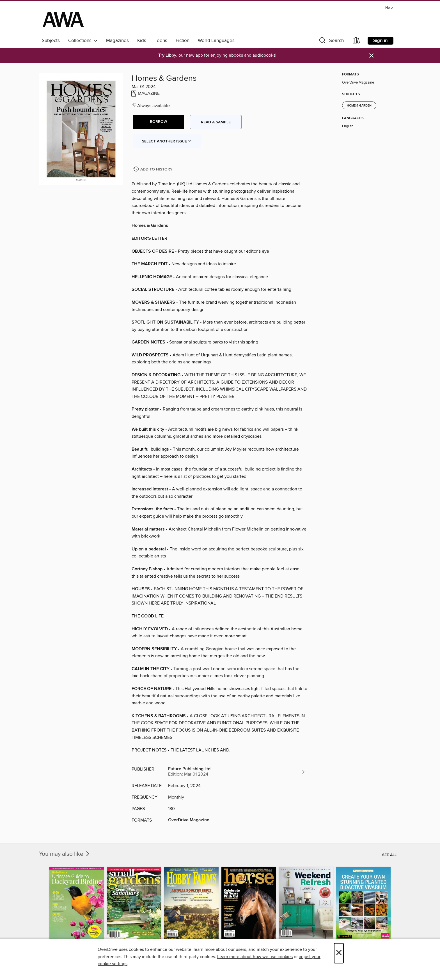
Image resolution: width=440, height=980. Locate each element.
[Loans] (356, 42)
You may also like (65, 854)
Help (389, 8)
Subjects (51, 41)
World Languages (216, 41)
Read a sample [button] (216, 122)
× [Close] (339, 953)
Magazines (117, 41)
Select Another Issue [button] (167, 141)
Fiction (183, 41)
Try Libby (167, 55)
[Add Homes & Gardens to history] (153, 170)
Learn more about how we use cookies (255, 957)
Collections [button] (83, 41)
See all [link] (389, 855)
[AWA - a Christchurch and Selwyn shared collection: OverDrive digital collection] (63, 19)
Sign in (381, 41)
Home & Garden (359, 106)
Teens (161, 41)
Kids (142, 41)
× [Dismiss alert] (371, 56)
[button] (331, 42)
